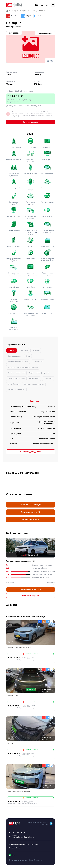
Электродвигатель (15, 356)
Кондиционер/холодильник (34, 384)
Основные (12, 350)
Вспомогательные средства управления (23, 367)
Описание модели (30, 595)
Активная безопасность (16, 390)
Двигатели (24, 350)
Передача (36, 350)
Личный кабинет (15, 848)
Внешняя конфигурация (16, 373)
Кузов (28, 356)
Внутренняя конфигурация (39, 373)
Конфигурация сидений (16, 379)
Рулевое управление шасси (18, 362)
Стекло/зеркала (14, 384)
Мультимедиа (34, 379)
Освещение (48, 379)
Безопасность (38, 362)
